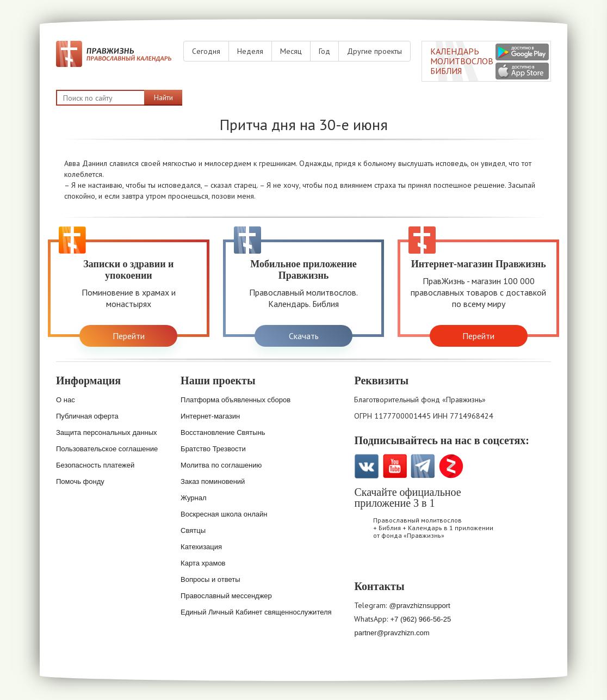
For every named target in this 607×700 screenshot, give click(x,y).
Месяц (291, 51)
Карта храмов (203, 563)
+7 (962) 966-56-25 (420, 619)
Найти (163, 97)
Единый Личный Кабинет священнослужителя (256, 612)
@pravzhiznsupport (419, 606)
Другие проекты (374, 51)
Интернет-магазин (210, 416)
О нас (66, 400)
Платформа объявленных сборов (236, 400)
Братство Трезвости (213, 449)
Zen (451, 466)
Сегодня (206, 51)
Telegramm (423, 466)
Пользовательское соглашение (107, 449)
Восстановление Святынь (223, 432)
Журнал (193, 498)
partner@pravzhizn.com (392, 633)
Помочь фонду (80, 481)
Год (324, 51)
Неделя (250, 51)
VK (366, 466)
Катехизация (201, 547)
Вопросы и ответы (210, 579)
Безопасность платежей (95, 465)
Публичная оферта (87, 416)
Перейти (129, 336)
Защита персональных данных (107, 432)
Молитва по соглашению (221, 465)
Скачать (304, 336)
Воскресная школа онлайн (224, 514)
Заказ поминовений (213, 481)
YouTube (395, 466)
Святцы (193, 530)
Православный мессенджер (226, 596)
